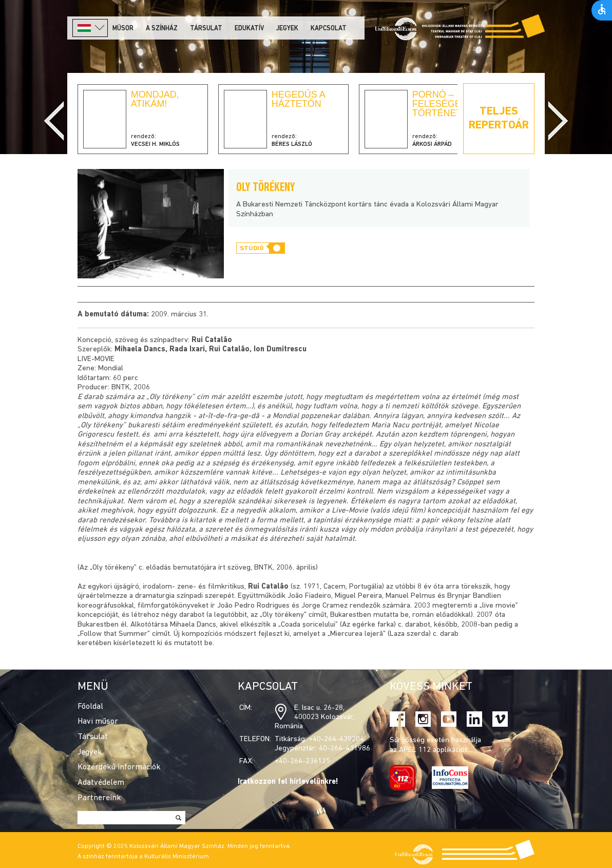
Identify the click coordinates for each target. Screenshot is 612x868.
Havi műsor (98, 722)
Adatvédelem (101, 783)
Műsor (123, 29)
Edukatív (249, 29)
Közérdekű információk (119, 767)
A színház (162, 29)
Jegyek (287, 29)
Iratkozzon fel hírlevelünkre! (288, 782)
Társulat (206, 29)
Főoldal (90, 707)
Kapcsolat (329, 29)
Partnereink (99, 798)
